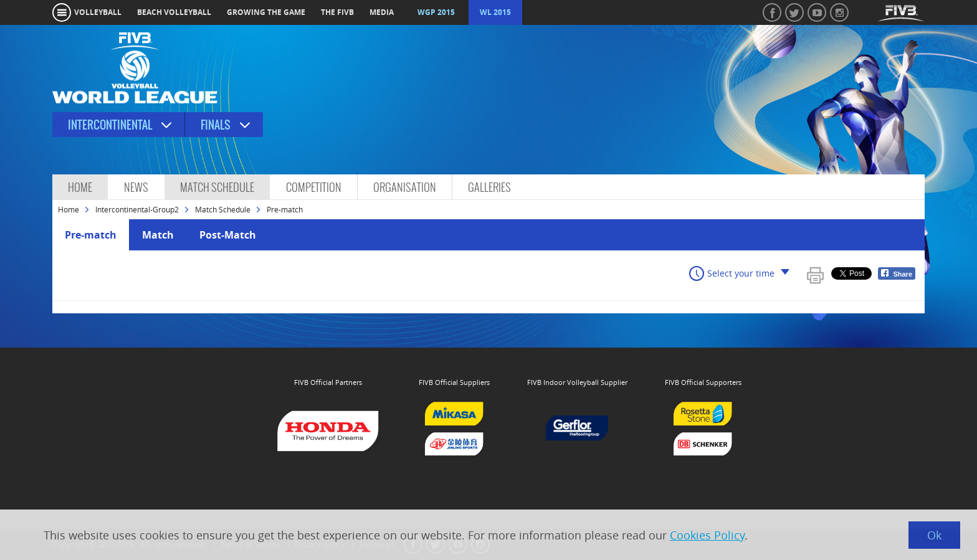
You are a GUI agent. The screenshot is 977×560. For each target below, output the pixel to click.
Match (158, 235)
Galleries (489, 187)
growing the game (266, 12)
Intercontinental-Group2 (137, 209)
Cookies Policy (707, 535)
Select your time (741, 273)
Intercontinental (110, 125)
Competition (314, 187)
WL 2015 (495, 12)
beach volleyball (174, 12)
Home (80, 187)
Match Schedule (217, 187)
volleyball (98, 12)
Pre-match (91, 235)
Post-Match (228, 235)
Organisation (405, 187)
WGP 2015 (436, 12)
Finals (216, 125)
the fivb (337, 12)
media (382, 12)
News (136, 187)
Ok (934, 535)
